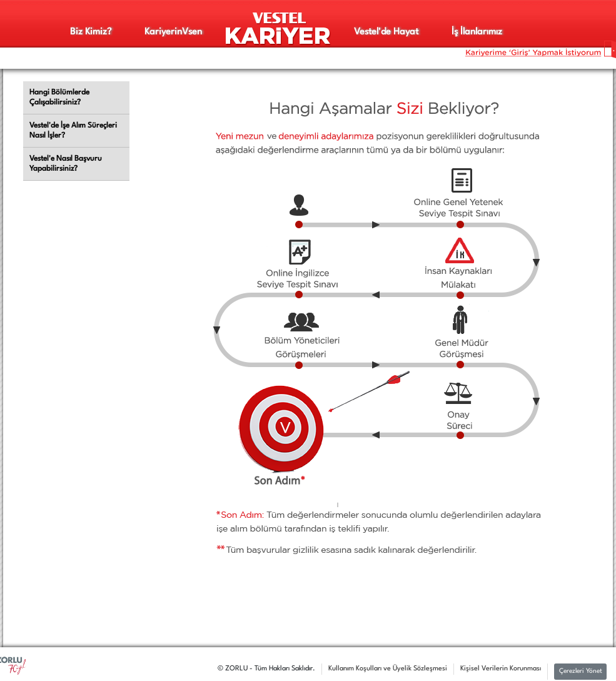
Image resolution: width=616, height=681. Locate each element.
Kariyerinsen (173, 32)
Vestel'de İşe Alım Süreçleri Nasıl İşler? (73, 131)
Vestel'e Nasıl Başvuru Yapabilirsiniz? (66, 164)
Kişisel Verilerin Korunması (501, 669)
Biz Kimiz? (91, 32)
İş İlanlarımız (477, 32)
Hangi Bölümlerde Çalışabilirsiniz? (59, 98)
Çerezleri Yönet (581, 671)
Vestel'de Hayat (386, 32)
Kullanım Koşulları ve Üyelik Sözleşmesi (388, 669)
